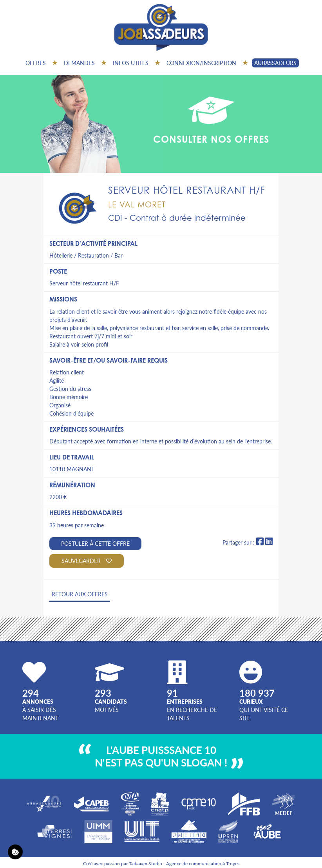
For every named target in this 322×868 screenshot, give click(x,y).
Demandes (79, 63)
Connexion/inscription (201, 63)
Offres (36, 63)
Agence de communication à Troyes (203, 863)
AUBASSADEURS (275, 63)
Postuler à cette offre (95, 543)
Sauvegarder (87, 561)
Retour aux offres (80, 594)
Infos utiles (131, 63)
